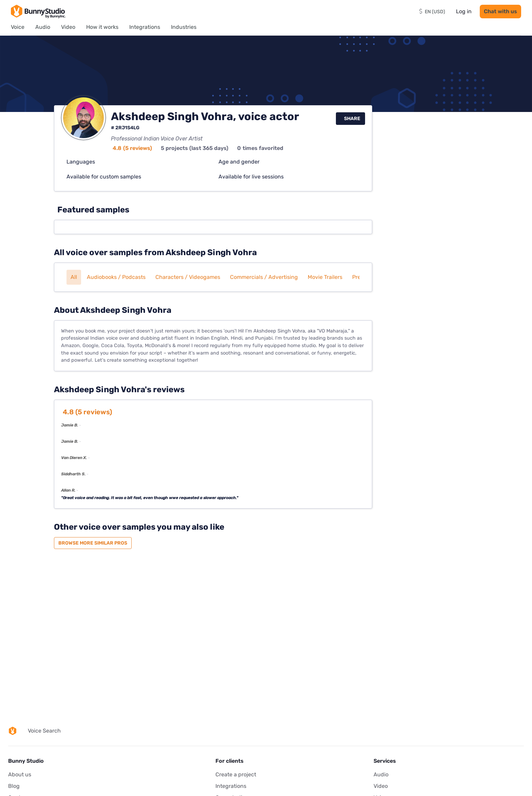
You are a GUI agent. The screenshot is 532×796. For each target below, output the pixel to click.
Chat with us (500, 11)
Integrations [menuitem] (145, 27)
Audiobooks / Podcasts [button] (116, 277)
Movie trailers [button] (325, 277)
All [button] (74, 277)
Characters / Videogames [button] (188, 277)
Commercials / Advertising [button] (264, 277)
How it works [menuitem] (102, 27)
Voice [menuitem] (18, 27)
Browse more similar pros (93, 543)
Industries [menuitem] (184, 27)
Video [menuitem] (68, 27)
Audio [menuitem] (43, 27)
